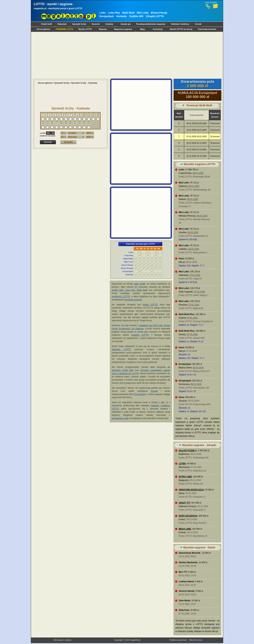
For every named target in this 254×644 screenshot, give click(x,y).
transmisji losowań (133, 300)
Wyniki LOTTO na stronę (181, 29)
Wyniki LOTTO (85, 29)
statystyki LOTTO (121, 349)
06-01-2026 (198, 368)
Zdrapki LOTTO (155, 16)
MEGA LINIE (185, 529)
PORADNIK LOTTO (64, 29)
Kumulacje (158, 29)
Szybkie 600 (136, 16)
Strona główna (43, 29)
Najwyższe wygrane (123, 29)
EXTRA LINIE (185, 477)
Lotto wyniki (140, 284)
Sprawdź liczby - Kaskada (84, 83)
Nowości (96, 24)
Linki (207, 2)
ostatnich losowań (48, 136)
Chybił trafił (46, 24)
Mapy (143, 29)
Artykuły (109, 24)
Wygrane (103, 29)
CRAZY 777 (184, 503)
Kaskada (122, 16)
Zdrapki (154, 391)
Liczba (43, 133)
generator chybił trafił (122, 370)
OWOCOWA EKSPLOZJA (191, 490)
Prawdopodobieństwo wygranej (151, 24)
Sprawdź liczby (79, 24)
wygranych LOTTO (121, 296)
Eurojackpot (107, 16)
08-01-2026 (198, 173)
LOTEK (182, 464)
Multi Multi (128, 13)
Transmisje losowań (207, 29)
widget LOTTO (150, 305)
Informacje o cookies (63, 640)
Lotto (103, 13)
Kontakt (214, 2)
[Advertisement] (126, 55)
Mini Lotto (143, 13)
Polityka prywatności (178, 640)
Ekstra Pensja (159, 13)
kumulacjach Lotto (120, 418)
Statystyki (62, 24)
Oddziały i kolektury (180, 24)
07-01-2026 (195, 275)
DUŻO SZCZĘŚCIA (188, 516)
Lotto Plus (114, 13)
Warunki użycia (196, 640)
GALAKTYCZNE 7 (188, 451)
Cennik (198, 24)
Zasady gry (126, 24)
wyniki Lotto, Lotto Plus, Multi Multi (129, 290)
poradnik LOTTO (140, 335)
